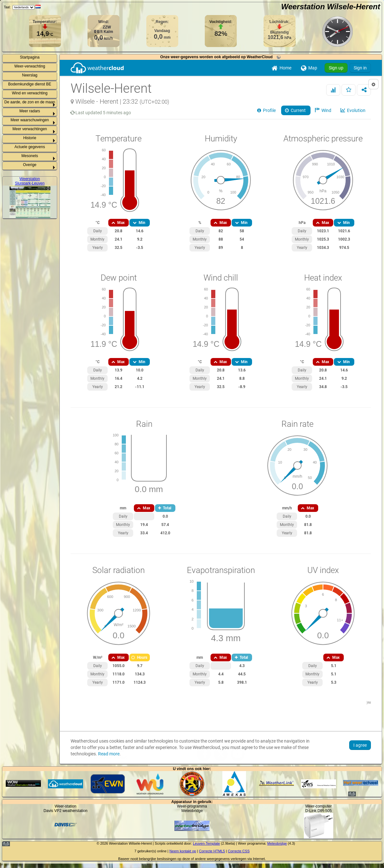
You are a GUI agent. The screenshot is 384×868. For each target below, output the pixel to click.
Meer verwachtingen (30, 129)
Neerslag (30, 75)
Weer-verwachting (30, 66)
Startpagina (30, 57)
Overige (30, 165)
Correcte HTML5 (212, 851)
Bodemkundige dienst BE (30, 84)
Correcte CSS (239, 851)
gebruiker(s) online (152, 851)
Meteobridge (277, 843)
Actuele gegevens (30, 147)
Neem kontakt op (183, 851)
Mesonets (30, 156)
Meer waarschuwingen (30, 120)
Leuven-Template (207, 843)
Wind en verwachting (30, 93)
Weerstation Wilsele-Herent (331, 7)
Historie (30, 138)
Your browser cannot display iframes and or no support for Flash (221, 412)
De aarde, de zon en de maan (30, 102)
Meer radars (30, 111)
